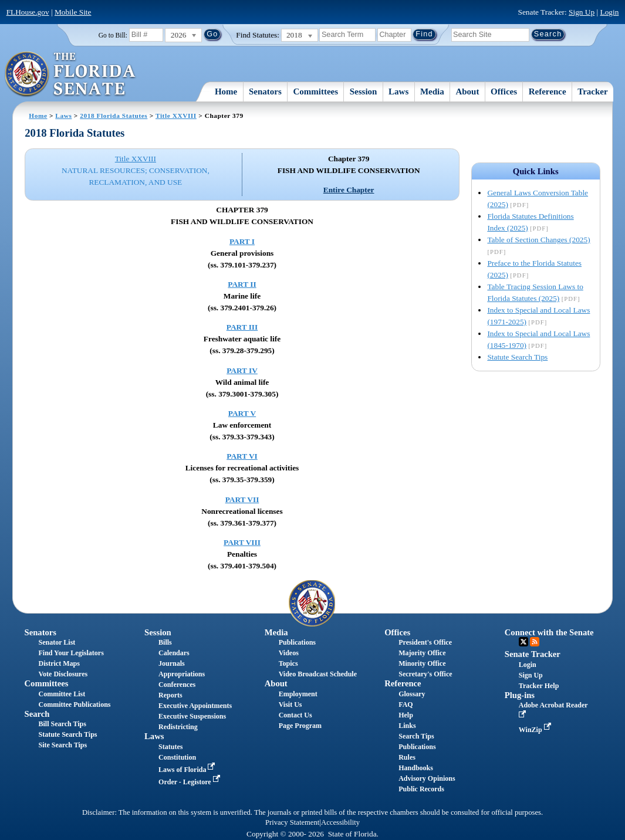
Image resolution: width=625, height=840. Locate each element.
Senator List (57, 642)
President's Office (425, 642)
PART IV (242, 370)
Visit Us (290, 704)
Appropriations (182, 674)
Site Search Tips (63, 745)
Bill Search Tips (62, 724)
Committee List (62, 694)
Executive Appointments (195, 706)
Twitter (523, 642)
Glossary (412, 694)
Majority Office (422, 653)
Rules (407, 757)
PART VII (242, 499)
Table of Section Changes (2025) (538, 240)
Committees (315, 92)
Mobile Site (73, 12)
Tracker (592, 92)
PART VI (242, 456)
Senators (265, 92)
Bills (165, 642)
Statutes (170, 747)
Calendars (174, 653)
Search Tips (416, 736)
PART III (242, 327)
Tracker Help (539, 686)
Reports (170, 695)
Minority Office (422, 663)
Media (432, 92)
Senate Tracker (533, 654)
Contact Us (295, 715)
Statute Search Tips (517, 357)
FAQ (406, 704)
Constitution (177, 757)
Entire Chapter (349, 190)
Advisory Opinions (427, 778)
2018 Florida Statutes (114, 116)
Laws (398, 92)
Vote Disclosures (63, 674)
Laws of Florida (188, 770)
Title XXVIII (176, 116)
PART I (242, 241)
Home (226, 92)
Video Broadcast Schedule (318, 674)
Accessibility (340, 822)
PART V (242, 413)
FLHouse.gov (28, 12)
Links (407, 726)
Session (364, 92)
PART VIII (242, 542)
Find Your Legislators (71, 653)
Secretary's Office (425, 674)
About (467, 92)
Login (610, 12)
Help (406, 715)
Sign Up (582, 12)
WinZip (536, 730)
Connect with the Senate (549, 632)
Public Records (421, 789)
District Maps (59, 663)
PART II (242, 284)
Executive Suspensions (192, 716)
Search (37, 714)
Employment (298, 694)
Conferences (177, 685)
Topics (288, 663)
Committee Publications (75, 704)
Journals (172, 663)
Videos (289, 653)
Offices (504, 92)
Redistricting (178, 727)
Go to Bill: (113, 35)
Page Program (300, 726)
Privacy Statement (292, 822)
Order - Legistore (190, 782)
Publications (297, 642)
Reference (548, 92)
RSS (535, 642)
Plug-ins (520, 695)
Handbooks (416, 768)
